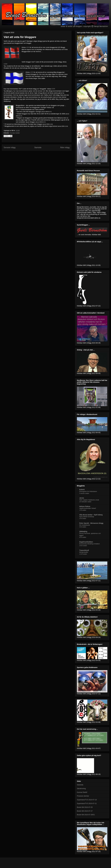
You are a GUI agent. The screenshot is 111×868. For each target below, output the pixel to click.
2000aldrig (83, 531)
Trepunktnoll (84, 550)
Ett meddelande (85, 525)
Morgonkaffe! (84, 552)
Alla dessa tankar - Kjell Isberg (91, 515)
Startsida (38, 147)
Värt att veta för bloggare (20, 37)
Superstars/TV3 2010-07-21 (87, 803)
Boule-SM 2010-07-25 (85, 807)
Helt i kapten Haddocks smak (89, 500)
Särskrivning (81, 789)
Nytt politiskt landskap (87, 517)
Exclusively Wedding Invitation (90, 544)
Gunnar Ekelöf (82, 792)
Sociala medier (15, 133)
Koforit (82, 490)
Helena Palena (85, 506)
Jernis (82, 498)
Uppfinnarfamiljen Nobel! (88, 508)
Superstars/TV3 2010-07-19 (87, 800)
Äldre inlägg (65, 147)
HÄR (28, 47)
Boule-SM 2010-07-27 (85, 811)
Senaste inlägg (10, 147)
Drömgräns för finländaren (88, 491)
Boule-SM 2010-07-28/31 (86, 815)
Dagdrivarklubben (86, 542)
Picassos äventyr (83, 796)
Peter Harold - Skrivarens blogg (91, 523)
